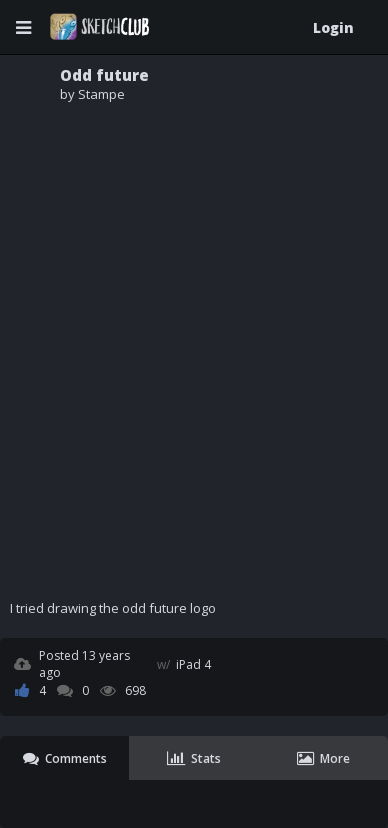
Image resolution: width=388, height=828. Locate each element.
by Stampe (92, 94)
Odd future (104, 75)
